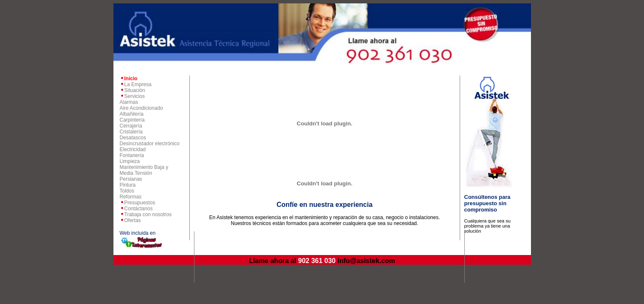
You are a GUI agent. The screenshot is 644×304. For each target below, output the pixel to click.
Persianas (131, 179)
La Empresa (138, 84)
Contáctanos (139, 209)
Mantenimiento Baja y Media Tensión (144, 170)
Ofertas (133, 220)
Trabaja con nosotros (148, 214)
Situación (135, 90)
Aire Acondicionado (141, 108)
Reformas (131, 197)
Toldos (127, 191)
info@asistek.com (366, 261)
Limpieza (130, 161)
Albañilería (132, 114)
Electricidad (133, 149)
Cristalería (131, 132)
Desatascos (133, 138)
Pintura (128, 185)
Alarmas (129, 102)
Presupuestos (140, 203)
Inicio (131, 79)
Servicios (135, 96)
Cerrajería (131, 126)
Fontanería (132, 155)
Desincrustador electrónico (150, 144)
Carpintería (132, 120)
